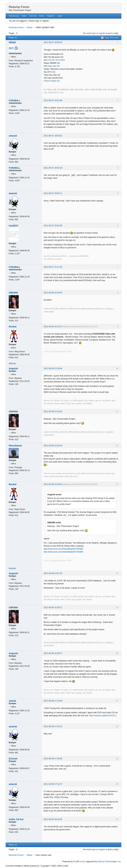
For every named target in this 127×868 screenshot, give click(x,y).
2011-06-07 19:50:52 (53, 136)
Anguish (13, 368)
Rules (42, 16)
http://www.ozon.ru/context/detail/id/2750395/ (63, 549)
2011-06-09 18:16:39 (53, 819)
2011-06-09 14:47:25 (53, 573)
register (102, 33)
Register (51, 16)
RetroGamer (15, 446)
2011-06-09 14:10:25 (53, 411)
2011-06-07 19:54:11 (53, 193)
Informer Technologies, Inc (109, 862)
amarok (13, 136)
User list (33, 16)
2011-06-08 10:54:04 (53, 293)
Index (24, 16)
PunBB (76, 862)
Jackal (12, 701)
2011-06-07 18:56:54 (53, 42)
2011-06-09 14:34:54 (53, 484)
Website (12, 363)
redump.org (14, 16)
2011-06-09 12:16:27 (53, 327)
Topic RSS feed (112, 38)
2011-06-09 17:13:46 (53, 701)
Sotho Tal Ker (16, 819)
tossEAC (14, 226)
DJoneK (13, 759)
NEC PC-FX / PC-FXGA (54, 60)
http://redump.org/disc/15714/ (102, 716)
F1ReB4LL (14, 100)
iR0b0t (12, 42)
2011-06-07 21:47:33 (53, 267)
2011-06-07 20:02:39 (53, 226)
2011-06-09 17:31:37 (53, 784)
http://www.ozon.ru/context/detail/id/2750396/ (63, 552)
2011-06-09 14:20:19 (53, 446)
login (94, 33)
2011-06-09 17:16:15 (53, 726)
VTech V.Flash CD (52, 81)
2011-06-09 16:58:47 (53, 653)
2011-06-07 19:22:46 (53, 100)
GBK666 (13, 293)
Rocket (13, 327)
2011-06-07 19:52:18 (53, 168)
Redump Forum (19, 7)
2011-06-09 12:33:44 (53, 368)
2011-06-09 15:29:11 (53, 607)
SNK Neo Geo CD (52, 66)
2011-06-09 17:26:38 (53, 759)
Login (60, 16)
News (30, 27)
